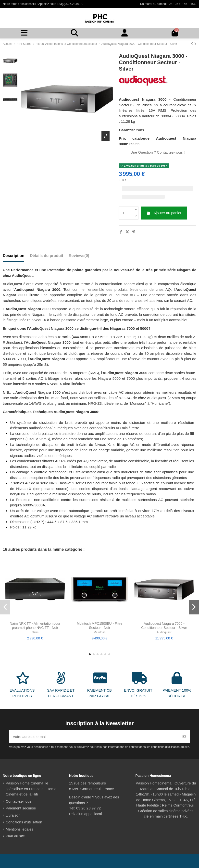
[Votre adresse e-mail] (94, 737)
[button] (90, 654)
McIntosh (100, 632)
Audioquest (164, 632)
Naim (35, 632)
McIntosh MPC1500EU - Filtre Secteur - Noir (99, 626)
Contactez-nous (19, 801)
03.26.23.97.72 (88, 808)
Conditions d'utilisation (24, 822)
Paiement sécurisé (21, 808)
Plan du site (15, 836)
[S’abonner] (184, 737)
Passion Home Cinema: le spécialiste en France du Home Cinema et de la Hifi (31, 789)
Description (13, 256)
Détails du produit (47, 256)
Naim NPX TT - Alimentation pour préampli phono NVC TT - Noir (35, 626)
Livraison (13, 815)
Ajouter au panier (164, 213)
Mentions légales (19, 829)
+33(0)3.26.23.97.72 (70, 4)
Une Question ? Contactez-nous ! (158, 152)
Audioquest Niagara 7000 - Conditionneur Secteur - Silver (164, 626)
